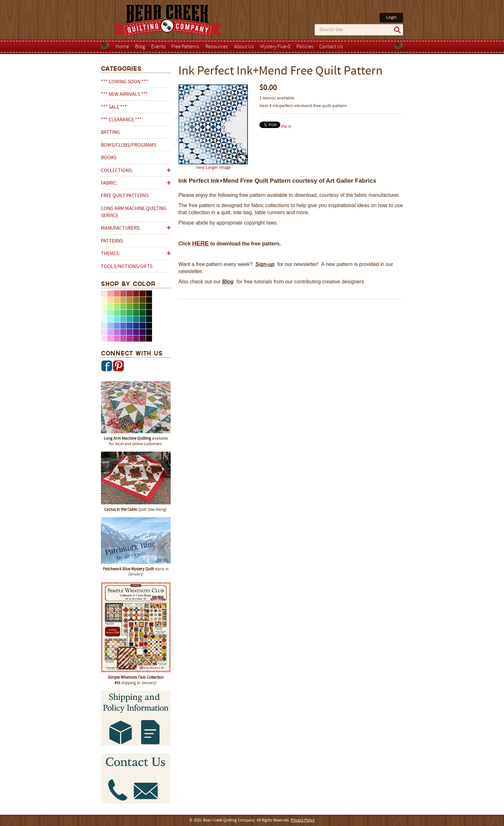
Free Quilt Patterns (125, 196)
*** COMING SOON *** (125, 82)
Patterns (112, 241)
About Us (244, 47)
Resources (217, 47)
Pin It (286, 127)
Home (122, 47)
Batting (110, 133)
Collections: (117, 171)
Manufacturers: (121, 228)
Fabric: (109, 183)
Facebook (107, 366)
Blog (140, 47)
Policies (305, 47)
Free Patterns (185, 47)
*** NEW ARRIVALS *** (124, 95)
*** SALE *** (114, 107)
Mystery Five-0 (275, 47)
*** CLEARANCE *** (121, 120)
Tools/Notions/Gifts (127, 267)
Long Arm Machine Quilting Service (134, 212)
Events (158, 47)
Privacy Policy (303, 821)
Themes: (110, 254)
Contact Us (331, 47)
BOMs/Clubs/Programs (129, 145)
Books (109, 158)
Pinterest (118, 366)
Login (391, 18)
